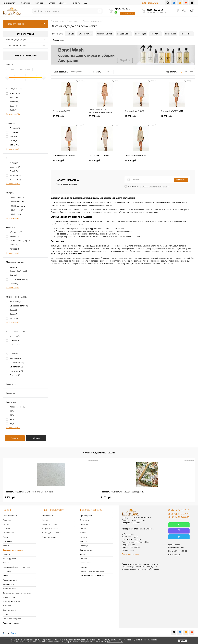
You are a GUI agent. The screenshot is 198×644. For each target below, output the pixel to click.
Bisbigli (14, 98)
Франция (15, 145)
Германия (15, 128)
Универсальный (18, 407)
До (21, 69)
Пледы (6, 537)
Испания (15, 132)
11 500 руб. (141, 119)
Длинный (15, 375)
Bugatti (14, 106)
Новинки (45, 520)
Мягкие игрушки (9, 597)
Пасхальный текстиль (11, 623)
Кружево (15, 249)
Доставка (63, 3)
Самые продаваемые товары (99, 453)
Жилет (14, 314)
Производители (9, 3)
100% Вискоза (17, 198)
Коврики (6, 576)
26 (44, 40)
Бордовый (15, 180)
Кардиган (15, 318)
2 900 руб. (87, 497)
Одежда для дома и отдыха (13, 550)
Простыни (7, 520)
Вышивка (15, 236)
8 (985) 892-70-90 (179, 517)
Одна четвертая (17, 363)
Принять (182, 641)
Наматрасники (9, 533)
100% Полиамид (18, 202)
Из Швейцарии (124, 34)
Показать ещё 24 (13, 114)
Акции (82, 554)
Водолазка (15, 302)
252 (43, 46)
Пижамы (6, 554)
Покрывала (7, 541)
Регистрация (153, 3)
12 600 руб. (69, 163)
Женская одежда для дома (16, 46)
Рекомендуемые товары (51, 533)
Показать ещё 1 (13, 149)
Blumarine (15, 102)
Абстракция (16, 232)
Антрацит (15, 163)
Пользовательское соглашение (92, 576)
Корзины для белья (10, 589)
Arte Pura (15, 93)
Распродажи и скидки (50, 529)
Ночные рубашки (9, 559)
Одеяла (6, 524)
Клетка (14, 245)
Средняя (15, 340)
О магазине (26, 3)
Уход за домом (9, 584)
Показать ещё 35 (13, 218)
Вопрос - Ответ (86, 563)
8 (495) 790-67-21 (123, 9)
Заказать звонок (127, 14)
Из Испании (170, 34)
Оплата (52, 3)
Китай (14, 141)
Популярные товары (49, 524)
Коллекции (84, 546)
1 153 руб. (48, 497)
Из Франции (140, 34)
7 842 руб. (125, 497)
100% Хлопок (16, 210)
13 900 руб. (69, 119)
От (7, 69)
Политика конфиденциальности (92, 571)
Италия (14, 137)
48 (12, 419)
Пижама (14, 284)
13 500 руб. (105, 163)
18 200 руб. (141, 163)
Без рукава (16, 358)
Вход (144, 3)
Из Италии (156, 34)
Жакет (14, 275)
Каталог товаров (25, 24)
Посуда (6, 614)
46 (12, 415)
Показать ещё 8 (13, 253)
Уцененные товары (49, 537)
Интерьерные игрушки (11, 602)
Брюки (14, 267)
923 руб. (163, 497)
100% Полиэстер (18, 206)
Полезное (84, 559)
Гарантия (84, 567)
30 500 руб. (105, 119)
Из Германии (186, 34)
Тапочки (6, 563)
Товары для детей (10, 610)
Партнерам (40, 3)
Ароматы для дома (10, 580)
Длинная (15, 345)
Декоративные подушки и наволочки (17, 593)
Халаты (6, 546)
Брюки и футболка (19, 271)
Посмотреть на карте (131, 554)
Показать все (58, 40)
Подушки (6, 529)
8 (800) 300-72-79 (155, 10)
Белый (14, 171)
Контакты (76, 3)
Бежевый (15, 167)
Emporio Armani (85, 34)
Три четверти (16, 371)
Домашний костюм (19, 306)
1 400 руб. (10, 497)
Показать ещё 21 (13, 184)
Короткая (15, 336)
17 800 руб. (177, 119)
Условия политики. (115, 642)
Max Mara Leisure (105, 34)
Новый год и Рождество (12, 619)
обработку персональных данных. (154, 187)
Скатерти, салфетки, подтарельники (16, 567)
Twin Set (70, 34)
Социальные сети (87, 550)
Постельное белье (10, 516)
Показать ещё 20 (13, 323)
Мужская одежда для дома (16, 40)
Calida (13, 110)
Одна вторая (16, 367)
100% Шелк (16, 214)
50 (12, 424)
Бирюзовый (16, 175)
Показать (15, 438)
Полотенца (7, 571)
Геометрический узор (20, 241)
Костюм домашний (19, 279)
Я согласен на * (148, 187)
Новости (83, 541)
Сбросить (36, 438)
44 (12, 411)
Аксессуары (8, 606)
